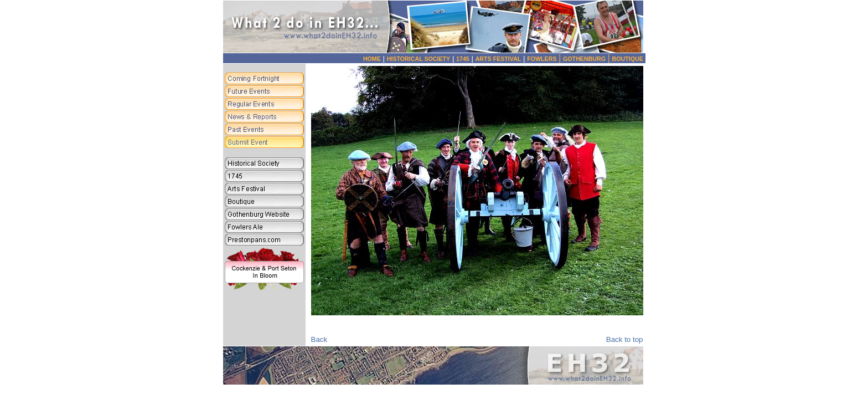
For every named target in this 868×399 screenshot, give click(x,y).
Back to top (625, 339)
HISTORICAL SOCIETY (418, 59)
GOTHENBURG (588, 59)
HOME (372, 59)
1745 (463, 59)
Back (319, 339)
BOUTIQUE (628, 59)
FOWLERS (545, 59)
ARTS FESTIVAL (498, 59)
